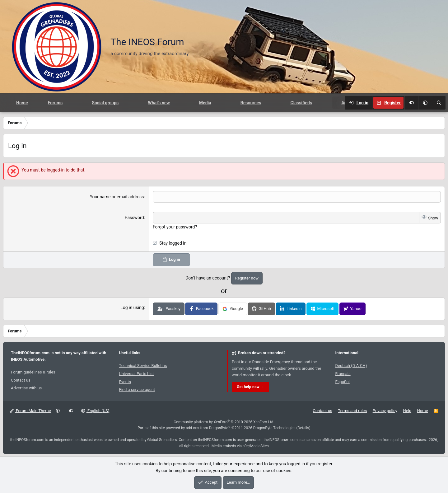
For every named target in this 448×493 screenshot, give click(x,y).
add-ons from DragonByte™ (208, 428)
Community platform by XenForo (224, 422)
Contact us (21, 380)
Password (134, 218)
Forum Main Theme (30, 410)
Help (407, 410)
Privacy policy (385, 410)
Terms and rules (352, 410)
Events (125, 381)
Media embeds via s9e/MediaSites (240, 446)
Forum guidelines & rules (33, 372)
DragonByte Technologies (274, 428)
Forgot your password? (175, 227)
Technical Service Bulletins (143, 365)
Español (343, 381)
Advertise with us (26, 388)
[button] (425, 103)
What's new (159, 103)
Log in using (132, 307)
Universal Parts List (137, 373)
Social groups (105, 103)
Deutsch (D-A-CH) (351, 365)
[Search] (439, 103)
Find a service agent (137, 389)
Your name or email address (117, 197)
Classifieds (301, 103)
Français (343, 373)
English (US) (95, 410)
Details (303, 428)
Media (205, 103)
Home (22, 103)
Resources (251, 103)
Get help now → (250, 387)
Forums (55, 103)
